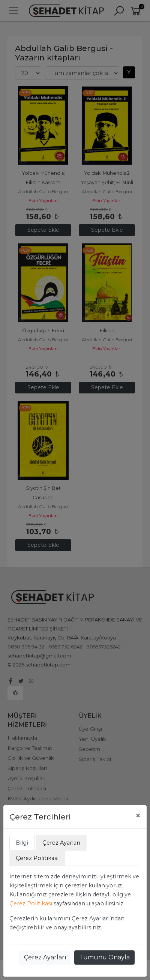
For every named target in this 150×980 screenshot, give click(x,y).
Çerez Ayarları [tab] (61, 843)
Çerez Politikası (31, 903)
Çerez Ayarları (45, 957)
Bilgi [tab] (22, 843)
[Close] (138, 816)
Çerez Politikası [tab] (37, 858)
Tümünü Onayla (104, 957)
